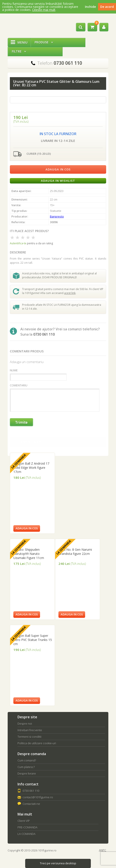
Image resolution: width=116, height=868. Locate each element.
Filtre (19, 51)
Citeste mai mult (44, 10)
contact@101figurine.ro (38, 797)
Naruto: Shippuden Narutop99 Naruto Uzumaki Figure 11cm (29, 554)
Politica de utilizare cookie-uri (37, 743)
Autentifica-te (18, 243)
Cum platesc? (26, 767)
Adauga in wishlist (58, 181)
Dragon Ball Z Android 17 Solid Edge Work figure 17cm (31, 468)
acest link (70, 293)
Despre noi (25, 724)
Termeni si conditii (29, 737)
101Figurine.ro (23, 26)
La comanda (18, 461)
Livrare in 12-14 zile (58, 141)
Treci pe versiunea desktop (58, 863)
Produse (44, 42)
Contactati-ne (31, 804)
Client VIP (24, 821)
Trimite (22, 422)
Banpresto (57, 216)
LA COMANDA (26, 834)
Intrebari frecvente (30, 730)
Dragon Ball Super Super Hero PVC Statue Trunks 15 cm (33, 640)
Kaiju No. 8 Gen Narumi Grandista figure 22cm (75, 552)
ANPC (103, 850)
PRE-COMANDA (27, 827)
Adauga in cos (58, 169)
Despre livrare (27, 773)
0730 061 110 (31, 791)
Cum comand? (27, 760)
